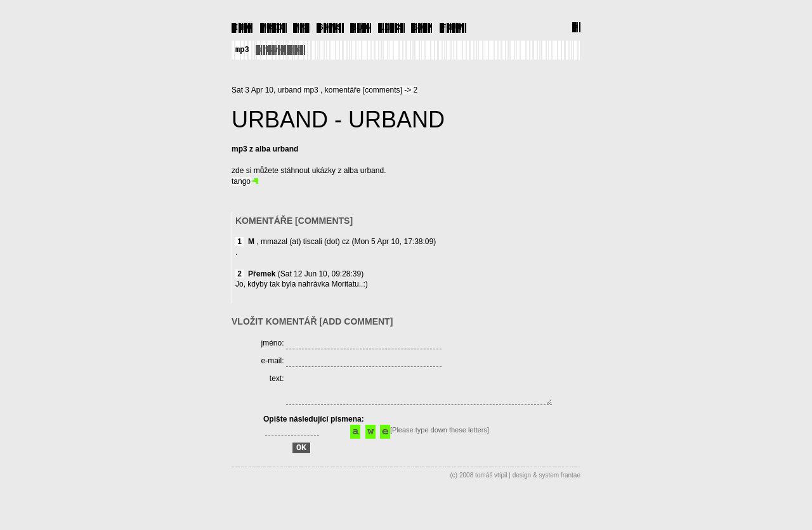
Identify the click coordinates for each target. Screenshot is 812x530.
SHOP (422, 27)
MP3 (302, 27)
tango (241, 181)
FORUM (453, 27)
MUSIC (273, 27)
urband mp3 (280, 49)
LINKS (391, 27)
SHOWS (330, 27)
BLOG (361, 27)
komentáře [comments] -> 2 (371, 89)
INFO (243, 27)
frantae (571, 497)
